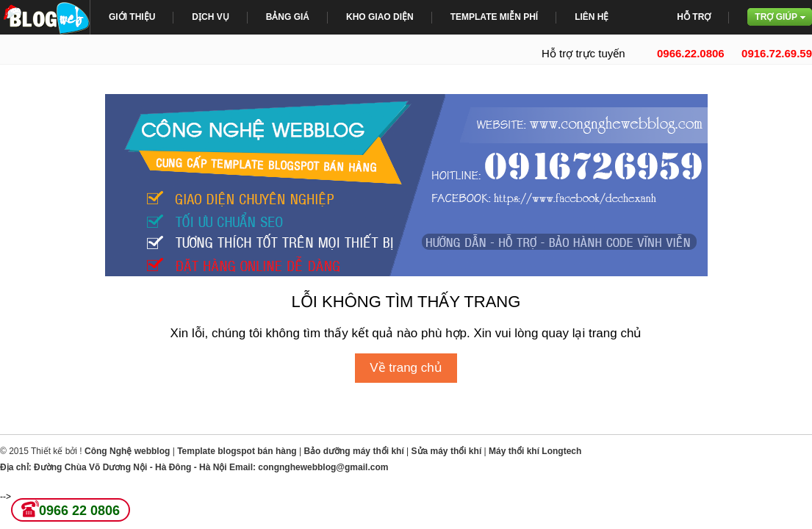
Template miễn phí (494, 17)
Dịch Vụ (210, 17)
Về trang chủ (406, 368)
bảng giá (288, 17)
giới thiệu (132, 17)
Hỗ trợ (694, 17)
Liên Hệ (592, 17)
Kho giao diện (380, 17)
